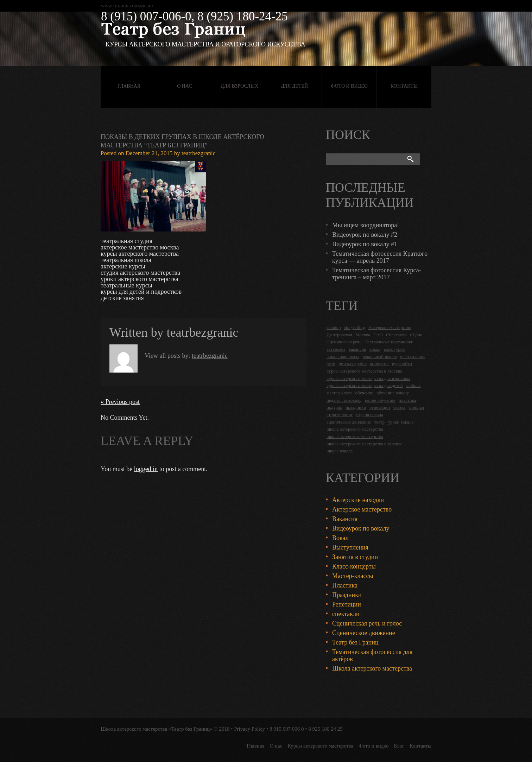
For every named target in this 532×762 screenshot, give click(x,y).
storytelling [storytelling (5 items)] (354, 327)
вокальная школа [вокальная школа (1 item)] (343, 357)
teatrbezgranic (198, 153)
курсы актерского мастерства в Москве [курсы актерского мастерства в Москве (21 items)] (364, 371)
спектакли (346, 614)
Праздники (347, 595)
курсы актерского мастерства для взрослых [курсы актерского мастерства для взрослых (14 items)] (368, 378)
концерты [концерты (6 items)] (379, 364)
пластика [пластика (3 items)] (407, 400)
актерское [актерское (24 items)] (336, 349)
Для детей (294, 86)
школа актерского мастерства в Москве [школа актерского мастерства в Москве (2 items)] (364, 444)
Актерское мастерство (362, 509)
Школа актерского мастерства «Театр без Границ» (157, 729)
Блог (399, 746)
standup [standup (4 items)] (334, 327)
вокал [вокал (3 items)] (375, 349)
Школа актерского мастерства (372, 668)
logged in (146, 469)
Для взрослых (239, 86)
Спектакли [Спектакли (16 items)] (396, 335)
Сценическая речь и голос (367, 623)
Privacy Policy (249, 729)
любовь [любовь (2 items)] (413, 385)
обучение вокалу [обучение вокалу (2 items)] (393, 393)
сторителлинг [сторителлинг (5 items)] (340, 415)
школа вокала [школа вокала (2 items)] (340, 451)
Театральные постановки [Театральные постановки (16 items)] (389, 342)
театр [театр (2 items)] (379, 422)
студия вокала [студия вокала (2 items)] (370, 415)
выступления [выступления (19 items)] (413, 357)
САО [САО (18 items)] (378, 335)
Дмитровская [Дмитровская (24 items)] (339, 335)
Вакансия (345, 519)
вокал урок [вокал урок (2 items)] (394, 349)
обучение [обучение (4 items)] (364, 393)
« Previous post (120, 402)
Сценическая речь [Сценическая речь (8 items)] (344, 342)
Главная (129, 86)
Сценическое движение (364, 633)
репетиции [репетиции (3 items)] (380, 407)
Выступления (350, 547)
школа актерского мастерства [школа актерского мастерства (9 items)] (355, 436)
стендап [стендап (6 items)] (416, 407)
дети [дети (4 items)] (331, 364)
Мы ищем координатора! (366, 225)
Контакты (404, 86)
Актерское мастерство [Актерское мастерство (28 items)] (390, 327)
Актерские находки (358, 500)
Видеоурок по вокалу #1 (365, 244)
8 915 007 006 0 (287, 729)
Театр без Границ (355, 642)
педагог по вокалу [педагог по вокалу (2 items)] (344, 400)
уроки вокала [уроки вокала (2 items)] (401, 422)
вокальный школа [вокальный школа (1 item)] (380, 357)
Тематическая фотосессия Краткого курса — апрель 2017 (380, 257)
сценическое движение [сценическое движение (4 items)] (349, 422)
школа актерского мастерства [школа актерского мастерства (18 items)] (355, 429)
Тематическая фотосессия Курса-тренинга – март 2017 (377, 274)
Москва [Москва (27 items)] (363, 335)
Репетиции (347, 604)
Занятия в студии (355, 557)
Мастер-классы (353, 576)
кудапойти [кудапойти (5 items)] (402, 364)
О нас (184, 86)
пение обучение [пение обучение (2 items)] (380, 400)
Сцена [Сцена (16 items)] (416, 335)
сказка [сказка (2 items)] (400, 407)
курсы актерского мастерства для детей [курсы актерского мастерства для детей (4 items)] (365, 385)
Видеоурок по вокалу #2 (365, 235)
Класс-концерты (354, 566)
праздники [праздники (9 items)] (356, 407)
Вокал (340, 538)
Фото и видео (349, 86)
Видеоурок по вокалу (361, 528)
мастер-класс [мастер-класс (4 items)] (339, 393)
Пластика (345, 585)
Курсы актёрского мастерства (320, 746)
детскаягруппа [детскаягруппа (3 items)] (353, 364)
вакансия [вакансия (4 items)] (357, 349)
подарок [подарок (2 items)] (334, 407)
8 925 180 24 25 (325, 729)
